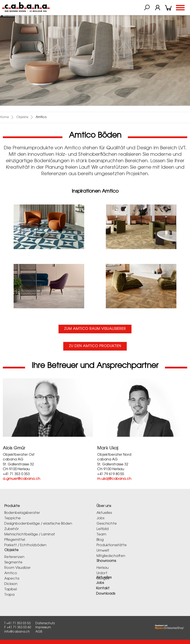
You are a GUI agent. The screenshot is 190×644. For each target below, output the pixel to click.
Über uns (104, 506)
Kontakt (103, 588)
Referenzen (14, 557)
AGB (39, 632)
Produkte (12, 506)
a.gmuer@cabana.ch (21, 479)
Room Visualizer (17, 568)
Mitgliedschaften (111, 556)
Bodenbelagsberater (22, 513)
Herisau (103, 568)
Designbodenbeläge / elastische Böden (38, 524)
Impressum (43, 628)
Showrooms (106, 561)
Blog (100, 540)
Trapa (9, 595)
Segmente (13, 563)
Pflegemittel (15, 540)
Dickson (11, 584)
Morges (103, 579)
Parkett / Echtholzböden (25, 545)
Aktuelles (104, 513)
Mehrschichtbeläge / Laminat (30, 535)
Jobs (100, 518)
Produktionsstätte (112, 545)
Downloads (106, 594)
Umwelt (103, 551)
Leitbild (103, 529)
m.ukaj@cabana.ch (114, 479)
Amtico (11, 573)
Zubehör (12, 529)
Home (5, 117)
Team (101, 535)
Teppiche (13, 518)
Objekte (22, 117)
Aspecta (12, 579)
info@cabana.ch (17, 632)
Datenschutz (45, 624)
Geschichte (107, 524)
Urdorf (102, 573)
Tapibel (11, 589)
